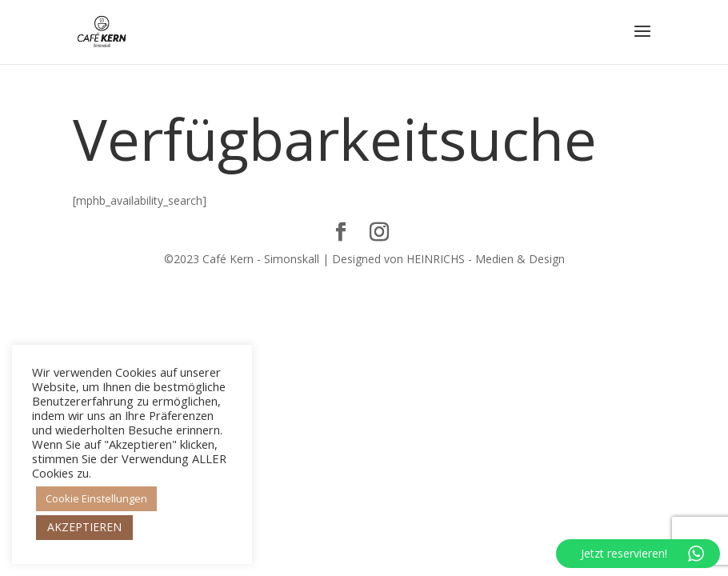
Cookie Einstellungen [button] (96, 498)
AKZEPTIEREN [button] (84, 527)
